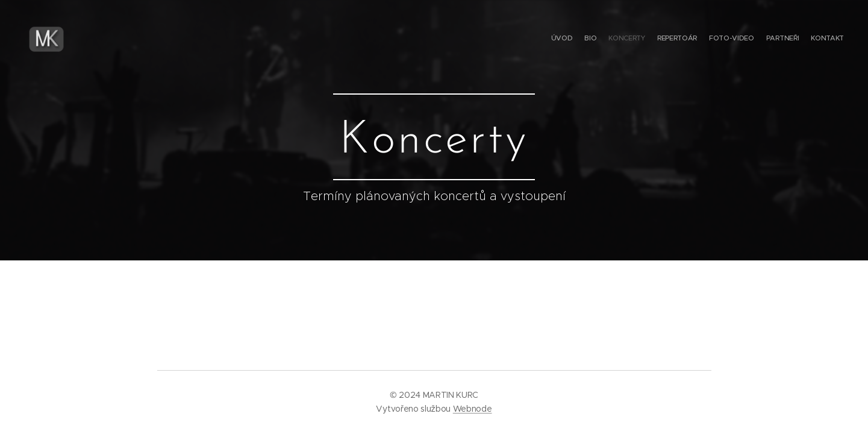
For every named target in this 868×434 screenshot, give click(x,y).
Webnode (473, 409)
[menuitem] (773, 39)
